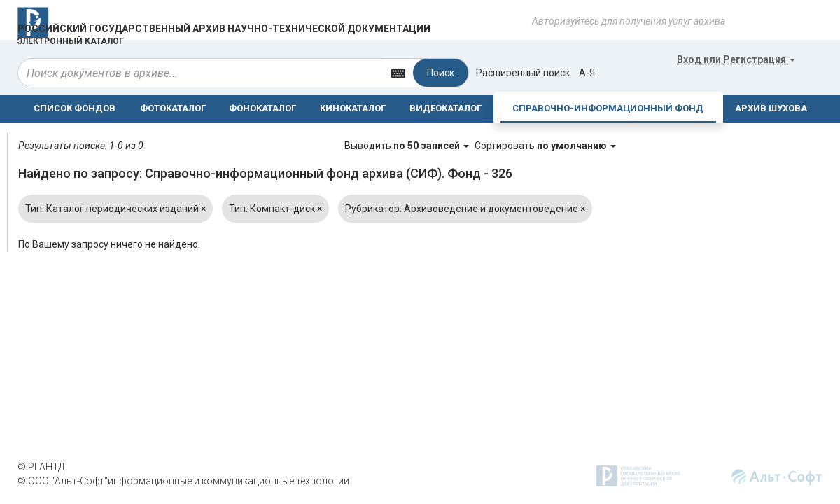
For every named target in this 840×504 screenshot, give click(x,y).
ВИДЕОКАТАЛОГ (446, 108)
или (736, 59)
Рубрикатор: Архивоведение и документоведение (465, 209)
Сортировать (545, 146)
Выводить (408, 146)
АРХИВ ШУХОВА (771, 108)
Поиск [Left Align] (441, 73)
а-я (587, 73)
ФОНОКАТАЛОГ (262, 108)
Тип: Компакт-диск (275, 209)
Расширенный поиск (523, 73)
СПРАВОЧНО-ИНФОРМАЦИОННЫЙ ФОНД (608, 108)
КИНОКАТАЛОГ (353, 108)
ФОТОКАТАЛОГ (173, 108)
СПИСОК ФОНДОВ (75, 108)
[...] (201, 73)
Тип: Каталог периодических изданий (115, 209)
